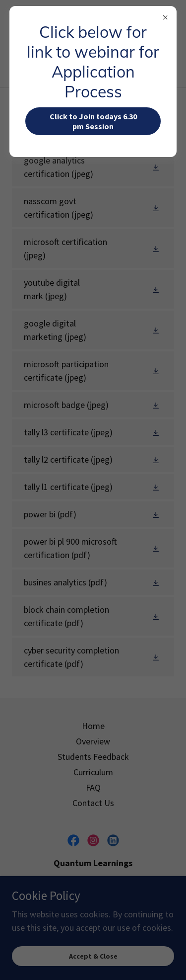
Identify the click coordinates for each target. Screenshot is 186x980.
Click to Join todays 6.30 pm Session (93, 121)
